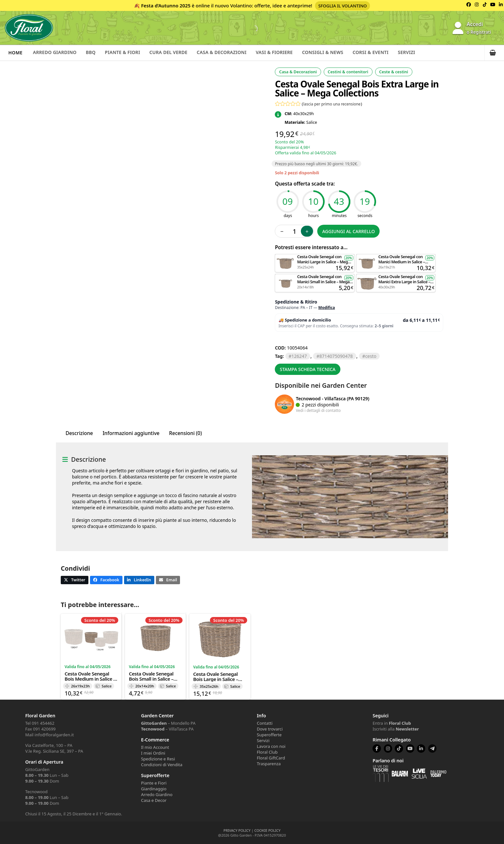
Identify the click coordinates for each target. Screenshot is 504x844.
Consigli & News (342, 53)
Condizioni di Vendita (162, 765)
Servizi (431, 53)
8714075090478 (336, 356)
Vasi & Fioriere (290, 53)
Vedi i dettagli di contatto (318, 410)
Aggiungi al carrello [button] (315, 257)
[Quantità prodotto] (294, 231)
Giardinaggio (154, 789)
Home (15, 53)
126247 (299, 356)
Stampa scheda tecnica (307, 369)
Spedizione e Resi (158, 759)
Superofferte (269, 735)
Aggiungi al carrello (348, 231)
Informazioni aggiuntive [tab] (131, 433)
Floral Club (267, 752)
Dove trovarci (270, 729)
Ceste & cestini (394, 72)
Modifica (327, 308)
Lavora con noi (271, 746)
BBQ (95, 53)
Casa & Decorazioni (234, 53)
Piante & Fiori (130, 53)
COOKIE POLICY (267, 830)
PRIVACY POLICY (237, 830)
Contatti (265, 723)
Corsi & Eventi (392, 53)
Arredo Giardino (56, 53)
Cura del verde (178, 53)
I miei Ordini (153, 753)
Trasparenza (269, 764)
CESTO (371, 356)
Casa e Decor (154, 800)
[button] (494, 53)
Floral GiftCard (271, 758)
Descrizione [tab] (79, 433)
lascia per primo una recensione (332, 104)
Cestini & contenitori (348, 72)
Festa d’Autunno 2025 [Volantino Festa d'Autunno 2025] (166, 5)
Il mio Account (155, 747)
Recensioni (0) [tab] (185, 433)
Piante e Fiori (154, 783)
